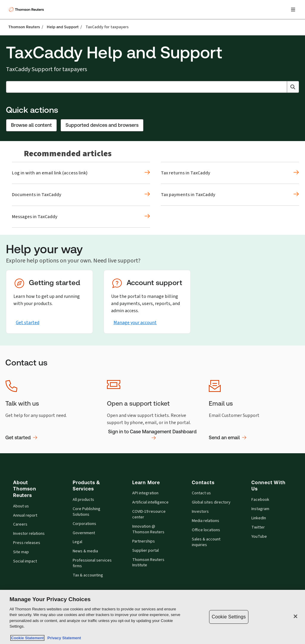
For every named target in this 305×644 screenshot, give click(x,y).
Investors (200, 512)
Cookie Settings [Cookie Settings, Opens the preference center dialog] (229, 617)
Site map (21, 552)
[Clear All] (281, 87)
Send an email (228, 438)
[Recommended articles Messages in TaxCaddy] (81, 217)
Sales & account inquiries (206, 542)
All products (83, 500)
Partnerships (144, 541)
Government (84, 533)
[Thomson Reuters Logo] (27, 10)
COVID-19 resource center (149, 514)
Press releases (27, 543)
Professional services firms (92, 563)
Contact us (201, 493)
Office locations (206, 530)
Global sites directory (211, 502)
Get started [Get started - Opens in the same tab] (28, 322)
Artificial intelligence (150, 502)
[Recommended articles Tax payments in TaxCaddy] (230, 195)
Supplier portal (146, 551)
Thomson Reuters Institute (148, 563)
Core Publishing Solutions (87, 512)
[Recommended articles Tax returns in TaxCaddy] (230, 173)
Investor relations (29, 534)
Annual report (25, 515)
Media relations (206, 521)
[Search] (293, 87)
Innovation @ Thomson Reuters (148, 529)
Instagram (260, 509)
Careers (20, 524)
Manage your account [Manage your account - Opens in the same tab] (135, 322)
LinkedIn (259, 518)
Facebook (260, 500)
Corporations (84, 524)
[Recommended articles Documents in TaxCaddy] (81, 195)
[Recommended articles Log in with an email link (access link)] (81, 173)
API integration (145, 493)
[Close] (295, 616)
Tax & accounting (88, 575)
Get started (21, 438)
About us (21, 506)
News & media (85, 551)
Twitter (258, 527)
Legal (77, 542)
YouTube (259, 537)
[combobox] (152, 87)
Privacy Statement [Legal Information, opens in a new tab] (63, 638)
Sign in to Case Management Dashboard (152, 435)
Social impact (25, 561)
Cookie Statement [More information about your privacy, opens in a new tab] (27, 638)
